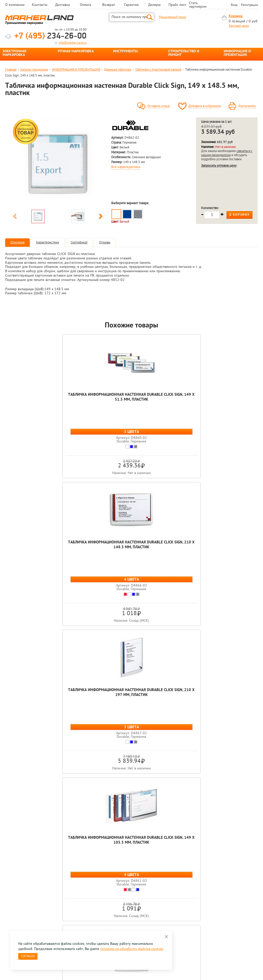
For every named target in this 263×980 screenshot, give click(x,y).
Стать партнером (198, 5)
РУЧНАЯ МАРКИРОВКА (76, 52)
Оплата (86, 5)
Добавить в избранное (205, 106)
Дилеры (154, 5)
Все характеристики (126, 167)
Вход (234, 5)
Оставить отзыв (158, 106)
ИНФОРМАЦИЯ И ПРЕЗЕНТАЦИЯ (237, 53)
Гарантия (131, 5)
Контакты (40, 5)
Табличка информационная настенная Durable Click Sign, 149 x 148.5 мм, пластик (132, 552)
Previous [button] (15, 217)
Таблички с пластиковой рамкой (158, 70)
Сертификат (79, 243)
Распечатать (247, 106)
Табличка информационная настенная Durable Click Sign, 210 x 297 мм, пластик (163, 402)
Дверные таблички (118, 70)
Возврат (109, 5)
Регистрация (249, 5)
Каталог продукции (34, 70)
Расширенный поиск (173, 17)
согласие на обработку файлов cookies (132, 949)
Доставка (63, 5)
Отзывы (105, 243)
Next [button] (101, 217)
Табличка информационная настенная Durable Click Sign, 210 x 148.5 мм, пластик (100, 405)
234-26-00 (50, 36)
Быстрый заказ (239, 26)
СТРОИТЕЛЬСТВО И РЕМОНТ (184, 53)
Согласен (28, 956)
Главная (11, 70)
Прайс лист (177, 5)
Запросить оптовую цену (219, 166)
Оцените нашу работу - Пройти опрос (53, 904)
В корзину (239, 215)
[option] (58, 162)
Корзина (236, 16)
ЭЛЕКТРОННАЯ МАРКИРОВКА (14, 53)
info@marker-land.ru (73, 43)
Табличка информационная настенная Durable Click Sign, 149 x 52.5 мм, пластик (37, 402)
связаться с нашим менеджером (227, 153)
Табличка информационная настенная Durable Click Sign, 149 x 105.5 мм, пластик (226, 405)
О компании (15, 5)
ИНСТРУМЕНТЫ (125, 52)
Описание (17, 243)
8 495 (32, 893)
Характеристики (48, 243)
